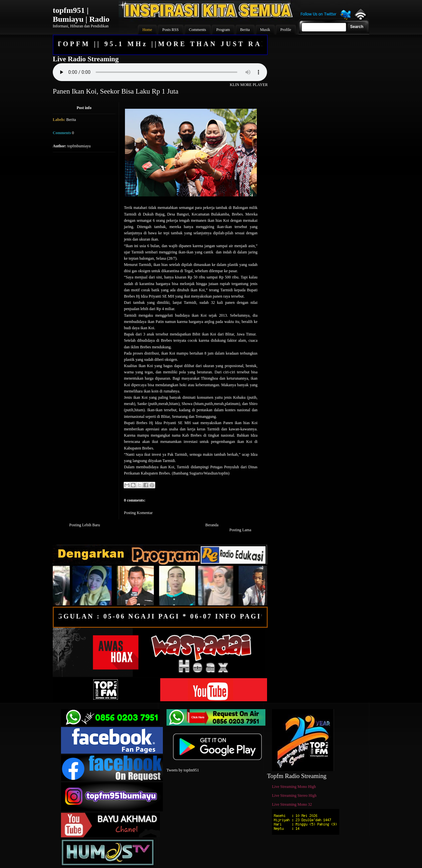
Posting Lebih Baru (85, 525)
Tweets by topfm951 (183, 770)
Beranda (212, 525)
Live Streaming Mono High (294, 787)
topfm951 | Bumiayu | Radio (81, 15)
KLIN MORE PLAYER (249, 85)
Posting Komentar (138, 513)
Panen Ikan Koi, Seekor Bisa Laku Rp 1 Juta (116, 91)
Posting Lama (240, 530)
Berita (71, 120)
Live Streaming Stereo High (294, 796)
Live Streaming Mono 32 (292, 804)
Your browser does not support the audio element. (160, 72)
